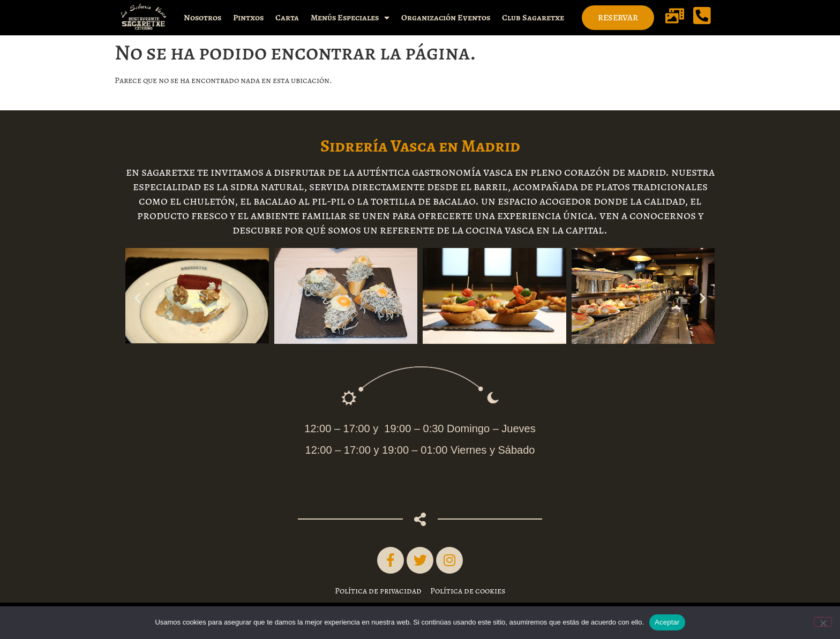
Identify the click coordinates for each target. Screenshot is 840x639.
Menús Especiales (350, 18)
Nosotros (202, 18)
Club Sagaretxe (533, 18)
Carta (287, 18)
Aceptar (667, 622)
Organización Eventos (446, 18)
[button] (137, 298)
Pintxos (248, 18)
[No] (823, 622)
